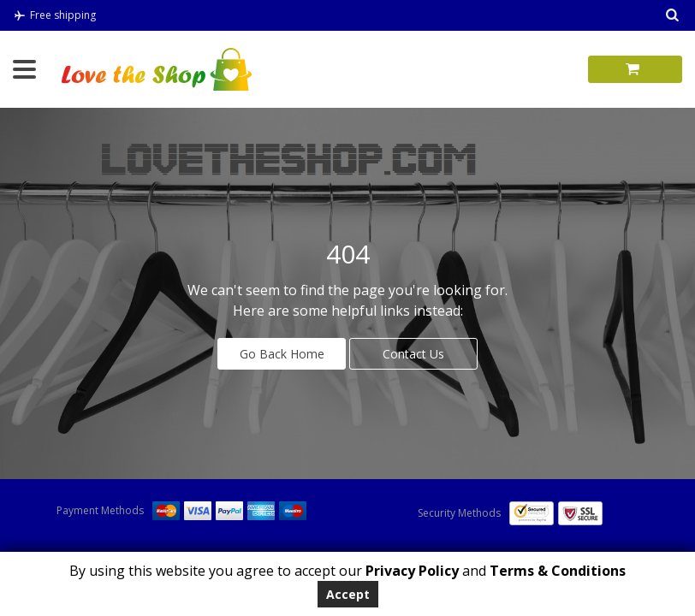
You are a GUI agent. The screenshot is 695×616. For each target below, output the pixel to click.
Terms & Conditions (558, 571)
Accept (348, 594)
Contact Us (413, 354)
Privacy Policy (410, 571)
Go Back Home (282, 354)
